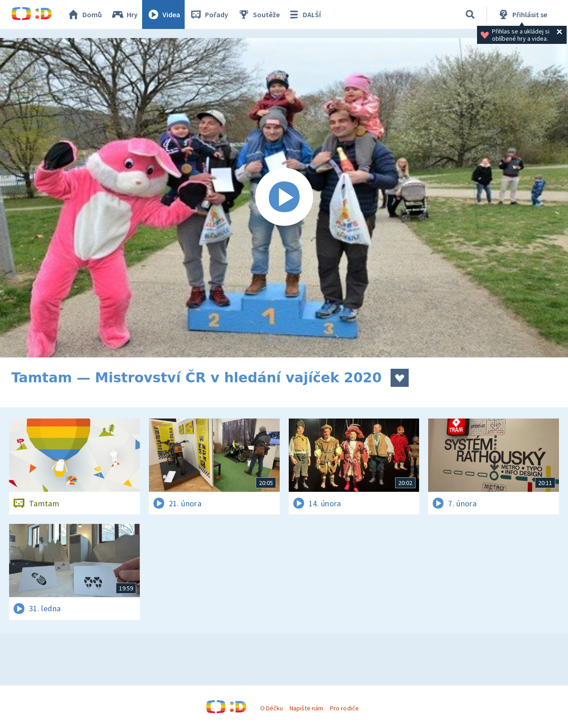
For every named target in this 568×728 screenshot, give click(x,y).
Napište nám (306, 708)
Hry (124, 14)
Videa (163, 14)
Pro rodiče (344, 708)
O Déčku (272, 708)
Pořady (209, 14)
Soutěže (258, 14)
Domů (84, 14)
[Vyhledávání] (470, 14)
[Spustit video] (284, 198)
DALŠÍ (304, 14)
